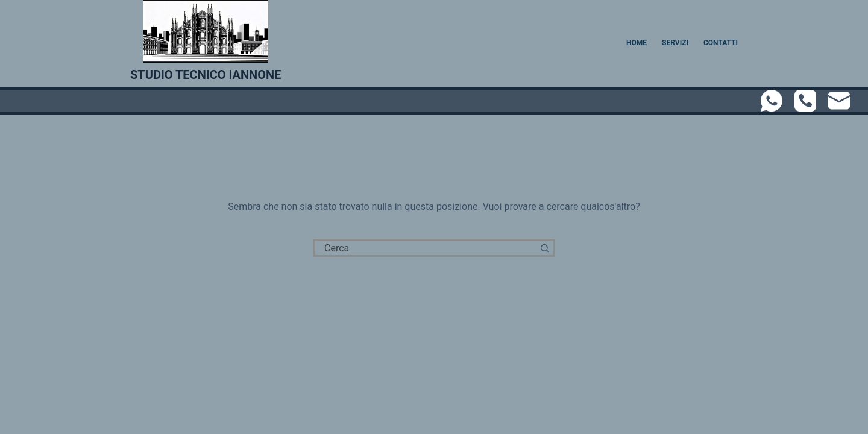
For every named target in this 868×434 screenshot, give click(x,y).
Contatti (721, 43)
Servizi (675, 43)
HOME (637, 43)
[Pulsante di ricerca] (546, 248)
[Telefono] (805, 101)
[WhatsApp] (772, 101)
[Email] (839, 101)
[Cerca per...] (425, 248)
